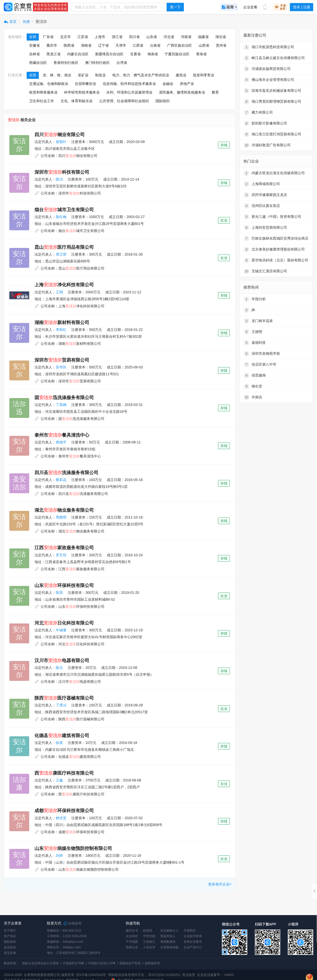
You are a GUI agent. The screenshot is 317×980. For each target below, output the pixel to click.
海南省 (153, 54)
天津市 (121, 45)
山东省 (152, 37)
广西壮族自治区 (180, 45)
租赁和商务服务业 (43, 92)
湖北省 (221, 37)
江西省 (138, 45)
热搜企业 (132, 947)
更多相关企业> (220, 884)
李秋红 (61, 330)
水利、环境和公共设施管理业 (129, 92)
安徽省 (34, 45)
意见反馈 (10, 953)
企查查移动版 (169, 947)
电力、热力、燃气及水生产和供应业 (141, 75)
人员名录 (149, 947)
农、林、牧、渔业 (57, 75)
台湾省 (122, 63)
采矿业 (83, 75)
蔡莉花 (61, 480)
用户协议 (10, 936)
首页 (10, 22)
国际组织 (163, 101)
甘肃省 (135, 54)
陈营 (59, 593)
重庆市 (52, 45)
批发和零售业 (204, 75)
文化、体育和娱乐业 (77, 101)
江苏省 (83, 37)
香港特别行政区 (66, 63)
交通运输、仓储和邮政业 (49, 84)
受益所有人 (168, 936)
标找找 (148, 931)
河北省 (169, 37)
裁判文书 (132, 931)
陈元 (59, 668)
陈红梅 (61, 217)
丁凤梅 (61, 405)
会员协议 (10, 947)
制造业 (100, 75)
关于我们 (10, 931)
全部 (33, 37)
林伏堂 (61, 818)
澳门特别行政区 (97, 63)
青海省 (201, 54)
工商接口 (149, 942)
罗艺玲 (61, 555)
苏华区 (61, 367)
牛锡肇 (61, 630)
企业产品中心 (193, 947)
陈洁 (59, 179)
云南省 (155, 45)
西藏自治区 (38, 63)
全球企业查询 (193, 942)
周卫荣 (61, 254)
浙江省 (117, 37)
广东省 (48, 37)
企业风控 (132, 936)
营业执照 (188, 975)
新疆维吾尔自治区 (109, 54)
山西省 (204, 45)
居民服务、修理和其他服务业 (182, 92)
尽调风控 (190, 931)
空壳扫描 (149, 936)
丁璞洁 (61, 705)
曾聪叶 (61, 142)
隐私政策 (10, 942)
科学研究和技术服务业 (82, 92)
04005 (229, 975)
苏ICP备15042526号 (91, 975)
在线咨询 (73, 923)
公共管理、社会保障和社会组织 (124, 101)
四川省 (134, 37)
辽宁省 (103, 45)
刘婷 (59, 856)
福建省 (203, 37)
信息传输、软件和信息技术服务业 (129, 84)
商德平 (61, 442)
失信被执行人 (169, 931)
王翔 (59, 292)
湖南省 (86, 45)
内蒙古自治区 (78, 54)
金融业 (168, 84)
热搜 (26, 22)
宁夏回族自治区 (177, 54)
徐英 (59, 743)
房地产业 (187, 84)
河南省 (186, 37)
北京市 (65, 37)
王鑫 (59, 780)
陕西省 (69, 45)
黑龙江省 (54, 54)
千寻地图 (132, 942)
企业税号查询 (193, 936)
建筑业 (181, 75)
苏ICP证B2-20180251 (164, 975)
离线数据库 (168, 942)
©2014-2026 (13, 975)
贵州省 (221, 45)
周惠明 (61, 517)
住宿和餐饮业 (85, 84)
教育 (215, 92)
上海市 (100, 37)
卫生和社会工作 (42, 101)
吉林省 (34, 54)
